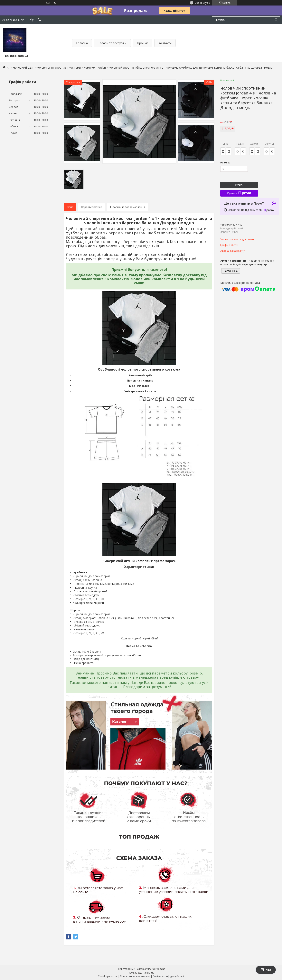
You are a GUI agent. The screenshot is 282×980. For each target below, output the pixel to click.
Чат (266, 970)
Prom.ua (160, 969)
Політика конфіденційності (168, 976)
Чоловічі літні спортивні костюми (59, 68)
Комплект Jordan (95, 68)
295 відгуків (202, 3)
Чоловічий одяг (23, 68)
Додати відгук (32, 20)
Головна (82, 43)
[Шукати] (276, 20)
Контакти (165, 43)
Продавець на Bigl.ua (141, 973)
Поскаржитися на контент (135, 976)
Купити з (239, 193)
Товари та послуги (111, 43)
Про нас (143, 43)
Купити (239, 185)
